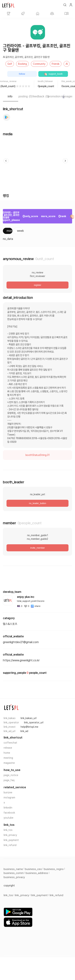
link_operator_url (34, 722)
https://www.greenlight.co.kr (21, 660)
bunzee (8, 792)
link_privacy (10, 835)
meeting (8, 758)
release (8, 748)
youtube (8, 818)
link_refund (10, 845)
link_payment (11, 840)
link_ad (24, 731)
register (37, 285)
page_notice (11, 775)
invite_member (37, 548)
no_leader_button (37, 503)
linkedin (8, 808)
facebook (9, 813)
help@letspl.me (29, 727)
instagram (9, 797)
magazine (9, 763)
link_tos (8, 830)
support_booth (53, 74)
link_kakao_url (29, 718)
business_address (37, 873)
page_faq (9, 780)
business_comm (14, 873)
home (7, 753)
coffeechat (10, 743)
